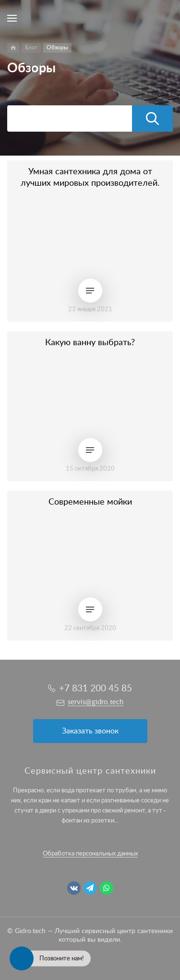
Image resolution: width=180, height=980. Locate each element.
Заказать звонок (90, 731)
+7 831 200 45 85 (96, 689)
